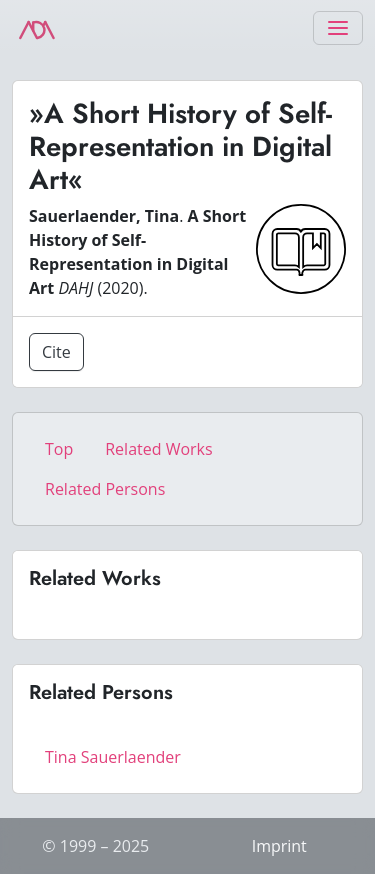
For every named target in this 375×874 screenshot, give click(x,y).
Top (59, 449)
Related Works (158, 449)
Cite (56, 352)
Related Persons (105, 489)
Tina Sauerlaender (113, 757)
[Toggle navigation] (338, 28)
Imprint (279, 846)
